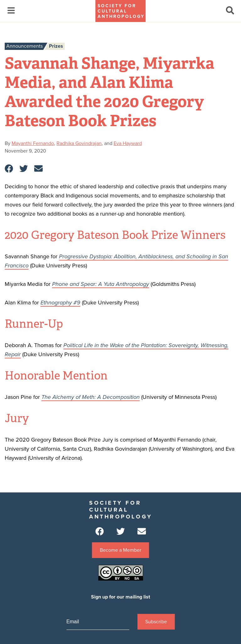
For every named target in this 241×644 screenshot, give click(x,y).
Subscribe (156, 622)
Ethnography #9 (60, 303)
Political (74, 345)
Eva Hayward (128, 143)
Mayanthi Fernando (33, 143)
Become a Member (120, 550)
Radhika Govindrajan (79, 143)
